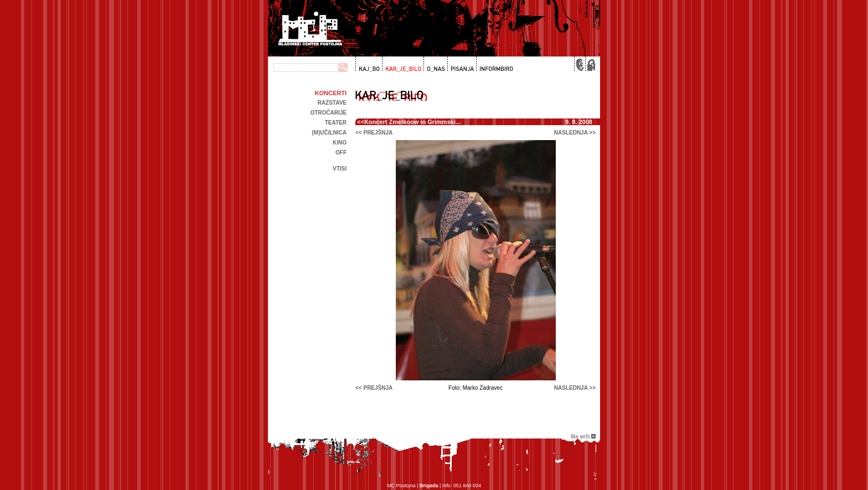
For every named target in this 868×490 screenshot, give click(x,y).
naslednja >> (575, 133)
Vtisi (340, 169)
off (341, 153)
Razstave (332, 103)
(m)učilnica (329, 133)
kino (340, 143)
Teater (336, 123)
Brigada (429, 486)
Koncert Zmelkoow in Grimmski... (412, 122)
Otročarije (328, 113)
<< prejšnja (374, 133)
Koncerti (331, 93)
